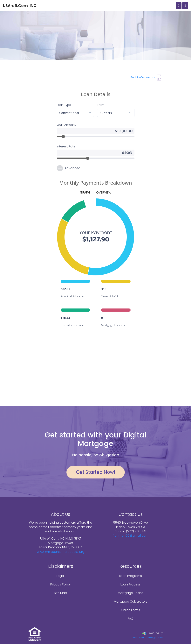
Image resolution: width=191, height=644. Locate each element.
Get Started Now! (96, 472)
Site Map (61, 593)
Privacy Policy (61, 584)
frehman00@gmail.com (130, 536)
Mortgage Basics (130, 593)
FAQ (131, 619)
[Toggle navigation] (185, 6)
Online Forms (130, 610)
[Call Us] (179, 6)
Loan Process (130, 584)
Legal (61, 576)
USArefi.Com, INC (20, 6)
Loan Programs (130, 576)
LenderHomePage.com (148, 637)
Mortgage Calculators (131, 602)
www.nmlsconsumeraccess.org (61, 552)
